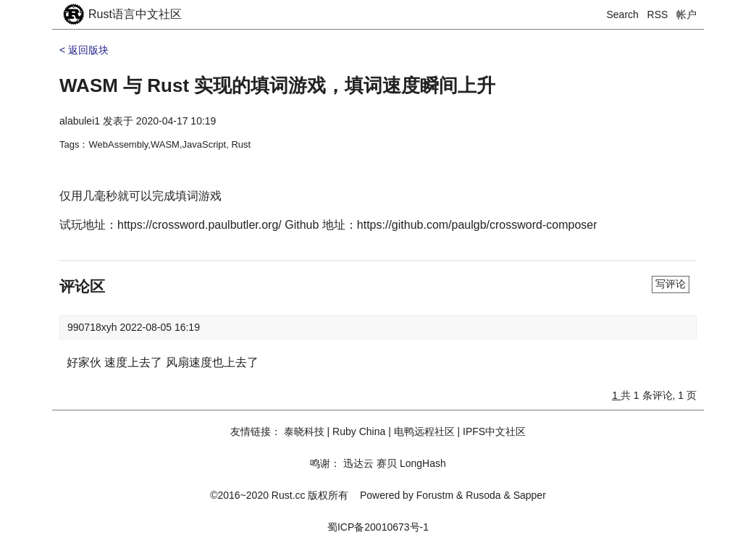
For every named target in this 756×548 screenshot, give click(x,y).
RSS (658, 14)
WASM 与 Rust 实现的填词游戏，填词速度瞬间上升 (277, 85)
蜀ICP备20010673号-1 (378, 527)
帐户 (686, 14)
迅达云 (358, 463)
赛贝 (387, 463)
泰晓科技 (304, 431)
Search (623, 14)
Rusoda (483, 495)
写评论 (671, 284)
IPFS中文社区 (494, 431)
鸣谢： (325, 463)
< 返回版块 (84, 50)
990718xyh (93, 327)
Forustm (435, 495)
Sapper (530, 495)
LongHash (423, 463)
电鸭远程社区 (424, 431)
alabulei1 (80, 121)
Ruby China (359, 431)
